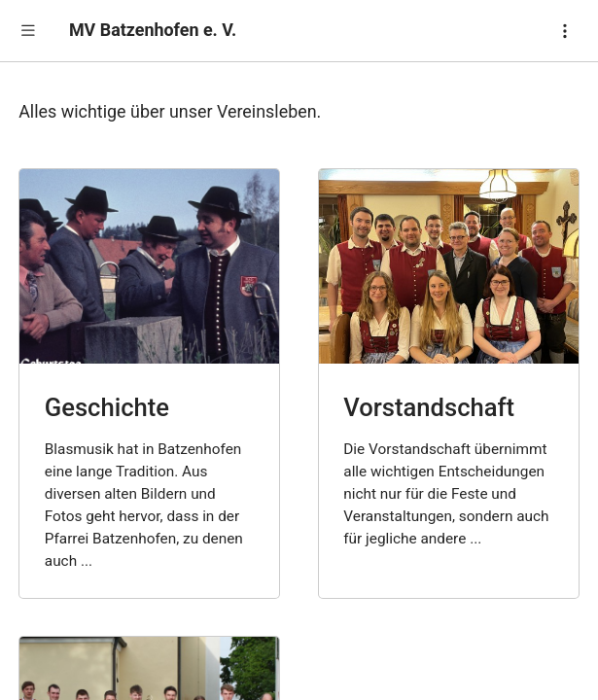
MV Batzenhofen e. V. (153, 30)
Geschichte (107, 407)
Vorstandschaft (429, 407)
